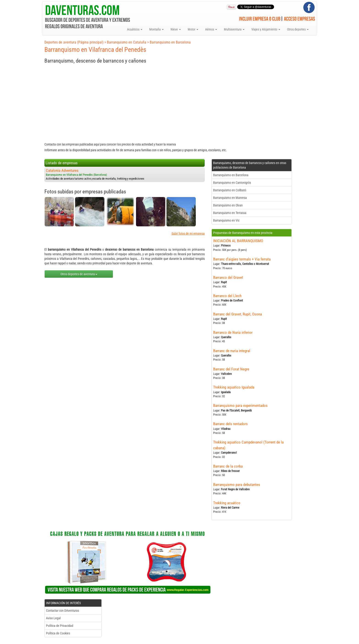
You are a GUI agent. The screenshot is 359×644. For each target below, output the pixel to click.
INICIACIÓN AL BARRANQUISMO (238, 241)
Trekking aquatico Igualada (234, 387)
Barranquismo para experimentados (240, 406)
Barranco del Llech (227, 296)
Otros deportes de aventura (79, 274)
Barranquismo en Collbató (230, 190)
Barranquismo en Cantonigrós (232, 183)
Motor (193, 29)
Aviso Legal (53, 618)
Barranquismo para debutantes (237, 485)
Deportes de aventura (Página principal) (74, 42)
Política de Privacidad (60, 626)
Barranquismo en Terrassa (230, 213)
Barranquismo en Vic (226, 220)
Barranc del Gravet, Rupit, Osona (238, 314)
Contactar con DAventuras (63, 611)
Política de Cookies (58, 633)
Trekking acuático (227, 503)
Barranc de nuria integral (232, 351)
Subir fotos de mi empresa (188, 233)
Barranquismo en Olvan (228, 205)
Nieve (176, 29)
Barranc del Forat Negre (231, 369)
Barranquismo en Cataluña (127, 42)
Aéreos (211, 29)
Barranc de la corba (228, 466)
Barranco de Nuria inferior (233, 332)
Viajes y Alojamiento (266, 29)
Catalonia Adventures (62, 170)
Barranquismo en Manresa (230, 198)
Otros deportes (298, 29)
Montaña (156, 29)
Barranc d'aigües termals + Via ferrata (242, 259)
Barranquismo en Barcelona (170, 42)
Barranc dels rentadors (230, 424)
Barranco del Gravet (228, 277)
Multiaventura (234, 29)
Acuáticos (135, 29)
